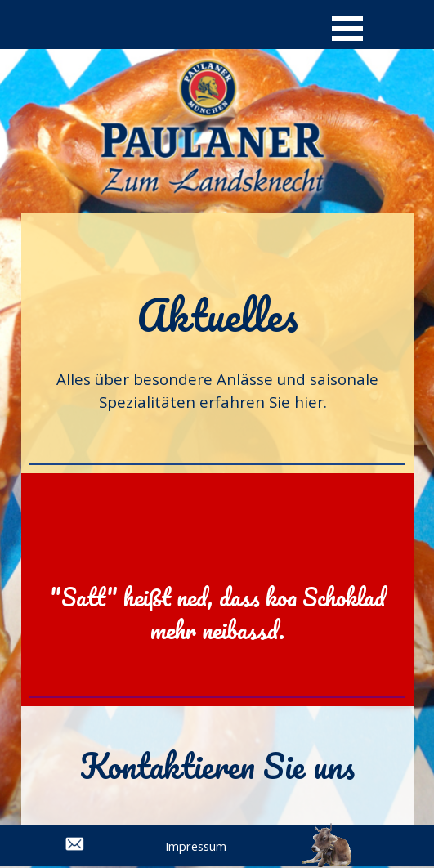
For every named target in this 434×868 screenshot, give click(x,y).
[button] (327, 832)
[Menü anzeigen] (348, 28)
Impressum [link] (196, 846)
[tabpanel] (217, 350)
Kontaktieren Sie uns (217, 766)
